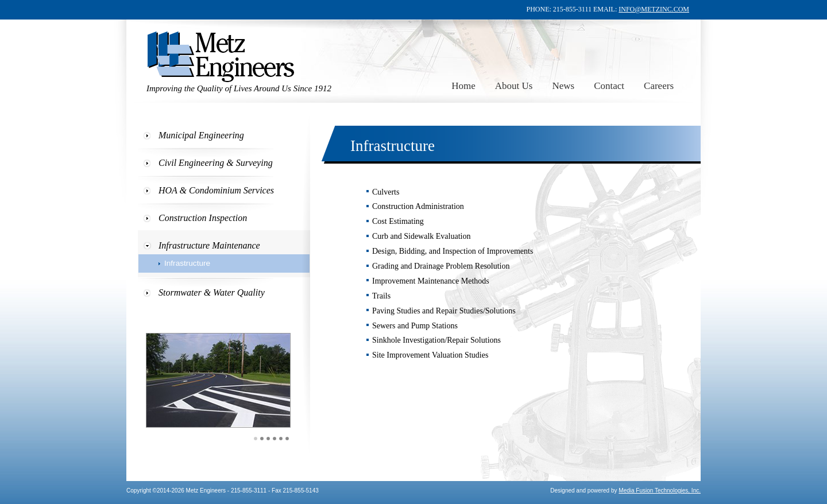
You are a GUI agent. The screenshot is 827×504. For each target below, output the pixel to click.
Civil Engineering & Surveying (216, 163)
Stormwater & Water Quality (212, 292)
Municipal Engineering (201, 135)
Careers (659, 86)
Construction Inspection (203, 218)
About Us (514, 86)
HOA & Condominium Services (216, 190)
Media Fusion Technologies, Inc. (660, 491)
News (563, 86)
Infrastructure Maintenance (209, 245)
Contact (609, 86)
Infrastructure (187, 263)
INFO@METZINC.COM (654, 9)
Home (463, 86)
